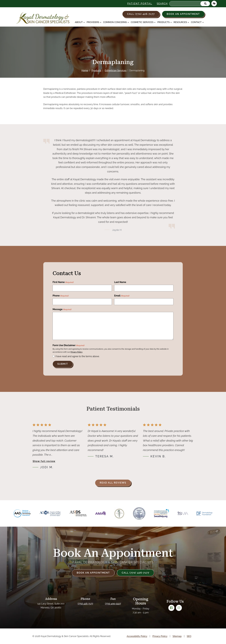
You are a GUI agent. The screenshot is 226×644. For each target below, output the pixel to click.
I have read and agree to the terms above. (77, 356)
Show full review (44, 461)
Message (62, 310)
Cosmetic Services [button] (143, 22)
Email (122, 296)
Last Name (120, 282)
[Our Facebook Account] (171, 608)
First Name (63, 282)
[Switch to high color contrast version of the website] (214, 3)
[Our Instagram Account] (179, 608)
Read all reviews (113, 483)
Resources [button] (181, 22)
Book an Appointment (183, 14)
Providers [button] (94, 22)
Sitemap (177, 636)
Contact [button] (197, 22)
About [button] (80, 22)
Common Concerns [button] (116, 22)
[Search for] (190, 4)
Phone (61, 296)
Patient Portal (140, 4)
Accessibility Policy (137, 636)
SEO (189, 636)
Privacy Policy (76, 352)
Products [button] (164, 22)
